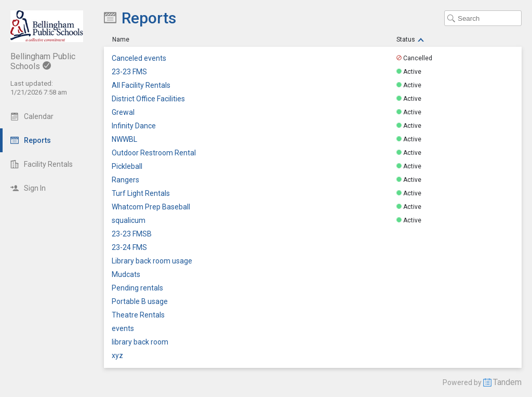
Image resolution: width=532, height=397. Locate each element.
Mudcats (126, 275)
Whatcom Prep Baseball (151, 207)
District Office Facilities (148, 99)
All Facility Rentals (141, 85)
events (123, 329)
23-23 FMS (129, 72)
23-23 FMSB (132, 234)
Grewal (123, 113)
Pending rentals (137, 288)
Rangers (125, 180)
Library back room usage (152, 261)
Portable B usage (140, 302)
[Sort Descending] (421, 39)
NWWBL (124, 140)
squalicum (129, 221)
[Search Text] (483, 18)
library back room (140, 342)
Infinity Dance (134, 126)
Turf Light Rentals (141, 194)
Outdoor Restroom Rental (154, 153)
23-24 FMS (129, 248)
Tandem (507, 382)
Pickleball (127, 167)
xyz (117, 356)
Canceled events (139, 58)
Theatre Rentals (138, 315)
